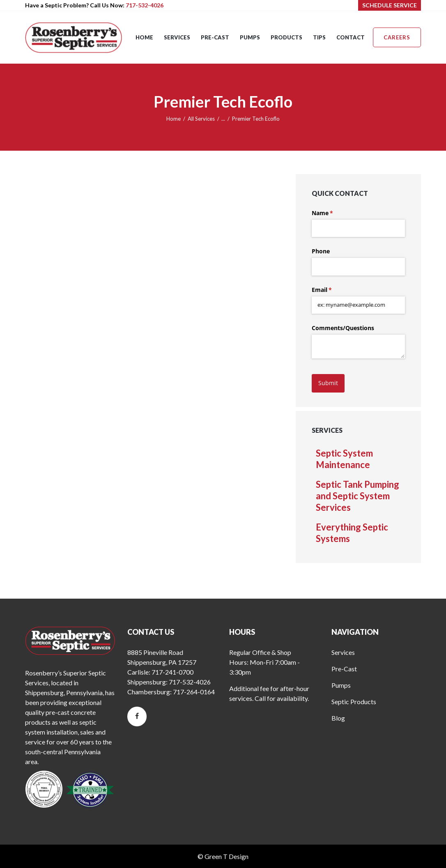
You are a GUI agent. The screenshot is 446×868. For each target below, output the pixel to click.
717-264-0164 (194, 692)
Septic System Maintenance (344, 459)
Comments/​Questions (343, 328)
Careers (397, 37)
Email (334, 290)
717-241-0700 (172, 672)
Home (174, 119)
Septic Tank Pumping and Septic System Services (357, 496)
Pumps (341, 685)
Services (343, 652)
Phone (321, 251)
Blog (338, 718)
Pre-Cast (344, 669)
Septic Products (354, 702)
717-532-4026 (145, 5)
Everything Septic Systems (352, 533)
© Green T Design (223, 856)
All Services (201, 119)
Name (334, 213)
